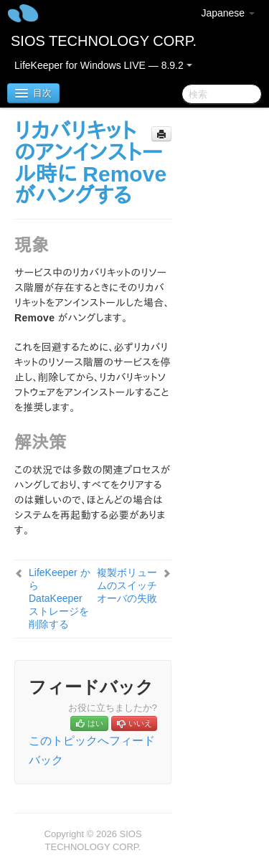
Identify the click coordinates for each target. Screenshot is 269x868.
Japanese (228, 13)
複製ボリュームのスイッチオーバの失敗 (127, 585)
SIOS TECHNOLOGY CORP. (104, 41)
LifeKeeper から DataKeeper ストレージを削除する (60, 598)
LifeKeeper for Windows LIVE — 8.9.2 (103, 65)
